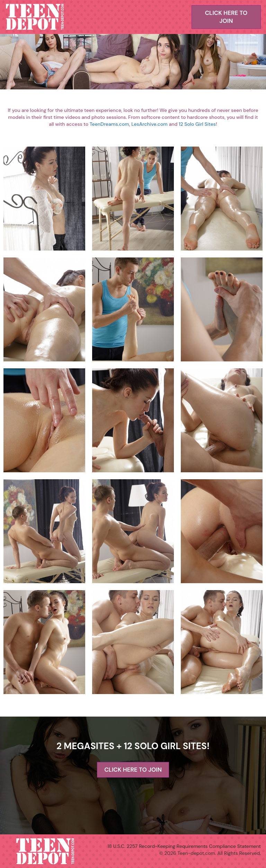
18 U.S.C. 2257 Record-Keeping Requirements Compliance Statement (184, 846)
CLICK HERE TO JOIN (226, 17)
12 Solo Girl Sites (197, 124)
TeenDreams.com (109, 124)
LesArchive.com (149, 124)
